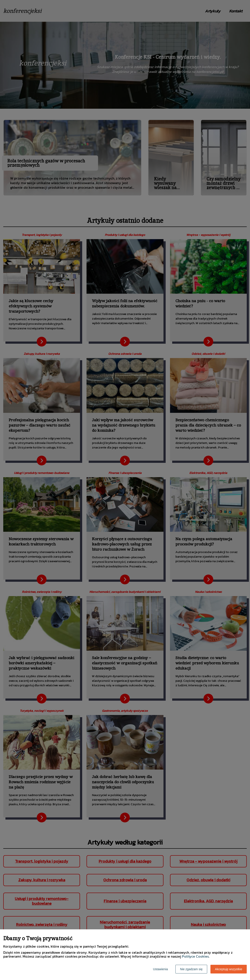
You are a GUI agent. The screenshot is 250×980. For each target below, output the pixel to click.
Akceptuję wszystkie (229, 969)
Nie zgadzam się (191, 969)
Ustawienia (160, 969)
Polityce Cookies (195, 956)
